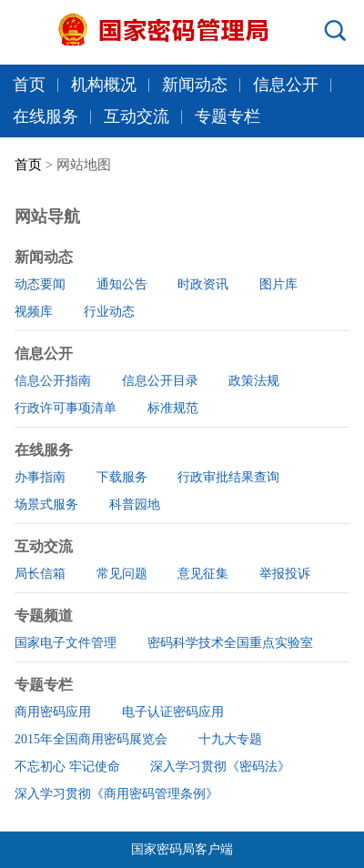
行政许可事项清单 (66, 408)
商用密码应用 (53, 712)
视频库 (34, 312)
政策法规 (254, 381)
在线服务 (45, 116)
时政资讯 (203, 284)
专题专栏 (227, 116)
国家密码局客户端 (182, 849)
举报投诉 (285, 574)
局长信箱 (40, 574)
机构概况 (104, 85)
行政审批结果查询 (228, 477)
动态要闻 (40, 284)
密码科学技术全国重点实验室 (230, 643)
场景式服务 (46, 505)
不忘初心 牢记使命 (67, 767)
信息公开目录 (160, 381)
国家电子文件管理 (66, 643)
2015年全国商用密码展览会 (91, 739)
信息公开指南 (53, 381)
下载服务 (122, 477)
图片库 (278, 284)
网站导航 (47, 217)
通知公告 (122, 284)
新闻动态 (195, 85)
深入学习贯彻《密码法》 (220, 767)
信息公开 (286, 85)
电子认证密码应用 (173, 712)
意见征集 (203, 574)
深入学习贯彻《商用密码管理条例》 (116, 794)
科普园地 (135, 505)
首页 (29, 85)
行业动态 (109, 312)
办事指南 (40, 477)
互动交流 (136, 116)
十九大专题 (230, 739)
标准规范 (173, 408)
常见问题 (122, 574)
